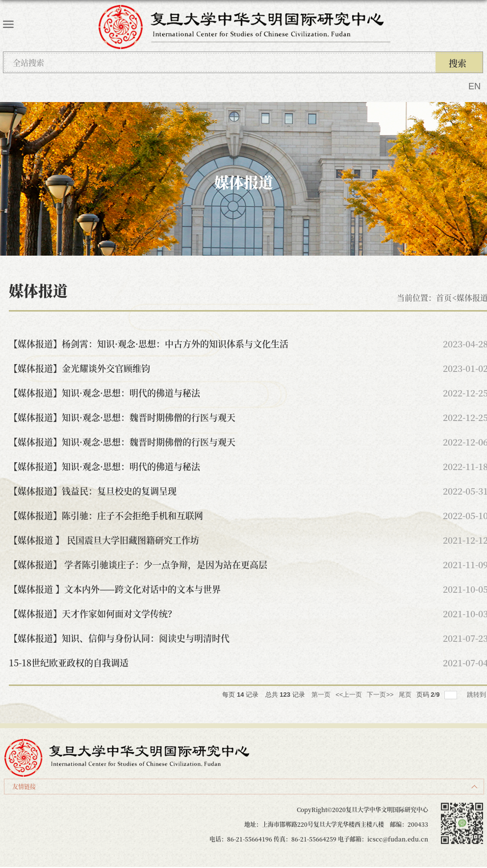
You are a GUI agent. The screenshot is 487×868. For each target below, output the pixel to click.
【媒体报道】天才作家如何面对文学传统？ (93, 613)
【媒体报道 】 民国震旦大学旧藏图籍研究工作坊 (104, 540)
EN (474, 86)
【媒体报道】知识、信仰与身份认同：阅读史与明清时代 (119, 638)
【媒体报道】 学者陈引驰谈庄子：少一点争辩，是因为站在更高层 (138, 564)
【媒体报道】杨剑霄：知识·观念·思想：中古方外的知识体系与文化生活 (149, 343)
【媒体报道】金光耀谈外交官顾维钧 (79, 368)
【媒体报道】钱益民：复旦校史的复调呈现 (93, 491)
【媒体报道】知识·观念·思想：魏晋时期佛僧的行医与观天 (122, 417)
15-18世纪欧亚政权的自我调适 (69, 662)
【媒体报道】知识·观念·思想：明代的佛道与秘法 (104, 393)
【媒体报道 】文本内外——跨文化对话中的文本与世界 (115, 589)
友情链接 (24, 786)
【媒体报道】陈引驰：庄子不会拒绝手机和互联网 (106, 515)
